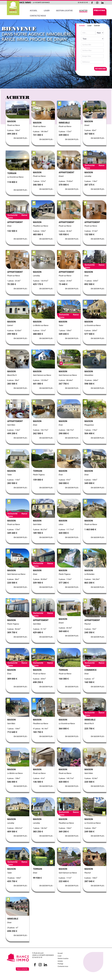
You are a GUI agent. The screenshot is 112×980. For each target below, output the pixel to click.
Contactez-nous (38, 16)
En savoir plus (21, 138)
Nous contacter (22, 969)
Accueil (34, 11)
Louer (47, 11)
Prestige (100, 11)
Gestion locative (64, 11)
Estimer (97, 26)
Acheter (83, 11)
